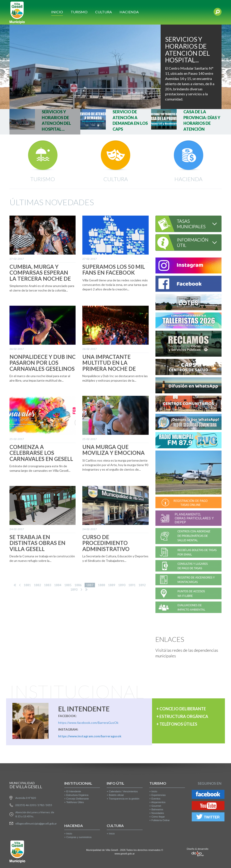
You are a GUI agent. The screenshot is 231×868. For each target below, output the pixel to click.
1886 (78, 585)
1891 (132, 585)
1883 (48, 585)
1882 (37, 585)
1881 (27, 585)
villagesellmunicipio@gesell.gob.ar (36, 824)
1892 (142, 585)
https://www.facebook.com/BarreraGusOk (88, 723)
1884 (58, 585)
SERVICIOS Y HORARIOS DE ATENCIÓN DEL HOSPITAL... (187, 50)
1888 (102, 585)
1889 (112, 585)
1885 (68, 585)
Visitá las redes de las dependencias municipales (187, 653)
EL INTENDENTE (84, 709)
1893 (74, 590)
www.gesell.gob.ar (125, 854)
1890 (122, 585)
